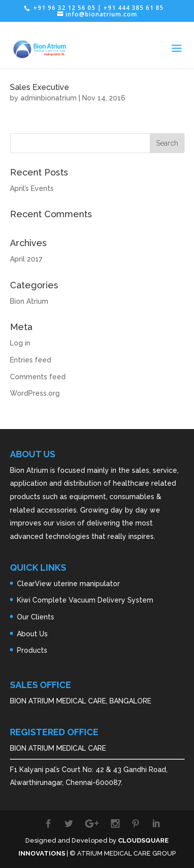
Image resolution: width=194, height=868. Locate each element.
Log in (20, 343)
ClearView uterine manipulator (68, 584)
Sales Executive (40, 87)
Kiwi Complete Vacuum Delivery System (85, 600)
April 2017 (26, 259)
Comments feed (38, 377)
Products (32, 650)
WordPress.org (35, 393)
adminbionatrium (48, 98)
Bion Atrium (29, 301)
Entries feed (31, 360)
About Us (32, 634)
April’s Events (32, 188)
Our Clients (36, 617)
